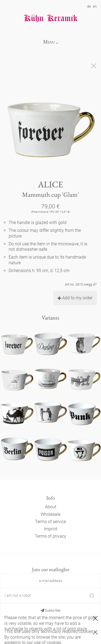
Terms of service (50, 522)
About (51, 507)
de (89, 6)
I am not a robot (18, 595)
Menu (49, 42)
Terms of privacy (50, 536)
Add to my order (75, 298)
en (95, 6)
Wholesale (50, 514)
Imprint (51, 529)
